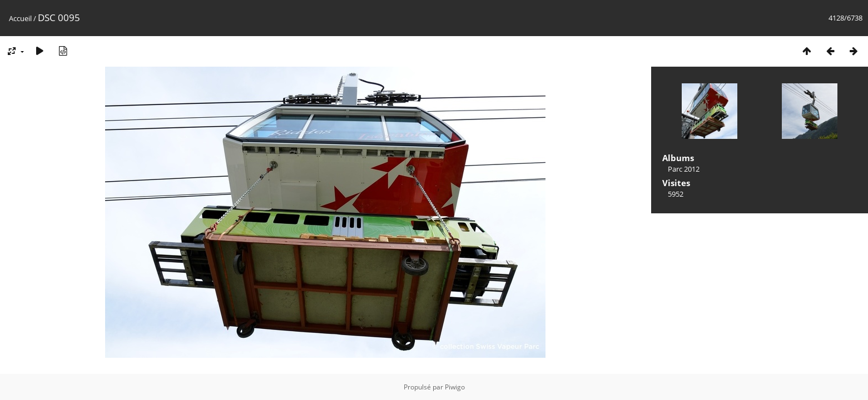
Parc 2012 (684, 169)
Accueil (20, 18)
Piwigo (455, 387)
